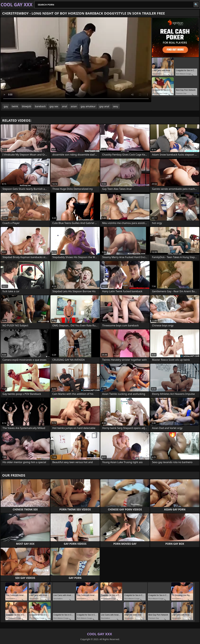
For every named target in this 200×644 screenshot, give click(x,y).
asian (74, 106)
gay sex (54, 106)
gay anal (104, 106)
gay (6, 106)
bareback (40, 106)
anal (65, 106)
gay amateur (88, 106)
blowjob (27, 106)
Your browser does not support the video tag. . (76, 60)
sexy (116, 106)
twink (15, 106)
